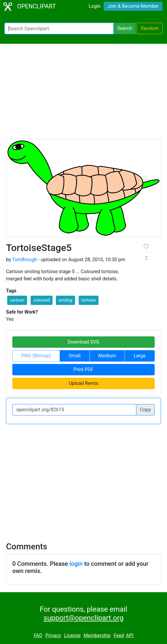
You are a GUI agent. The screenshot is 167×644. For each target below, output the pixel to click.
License (72, 635)
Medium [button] (107, 356)
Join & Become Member (133, 6)
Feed (119, 635)
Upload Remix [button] (83, 383)
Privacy (53, 635)
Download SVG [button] (83, 342)
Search (124, 28)
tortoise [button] (89, 300)
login (76, 564)
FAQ (38, 635)
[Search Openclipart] (59, 28)
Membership (97, 635)
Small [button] (74, 356)
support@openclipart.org (83, 618)
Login (94, 6)
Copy (145, 410)
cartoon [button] (17, 300)
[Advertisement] (83, 94)
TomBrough (24, 260)
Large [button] (140, 356)
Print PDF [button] (84, 369)
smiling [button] (65, 300)
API (130, 635)
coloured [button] (41, 300)
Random (150, 28)
